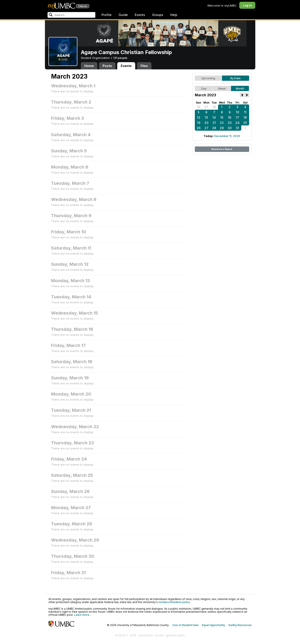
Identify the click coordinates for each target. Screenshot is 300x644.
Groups (158, 15)
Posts (107, 66)
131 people (120, 58)
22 (222, 123)
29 (222, 128)
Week (222, 88)
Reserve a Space (222, 149)
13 (206, 117)
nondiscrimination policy (174, 602)
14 (214, 117)
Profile (107, 15)
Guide (123, 15)
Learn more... (83, 615)
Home (89, 66)
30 (230, 128)
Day (204, 88)
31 (237, 128)
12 (199, 117)
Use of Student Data (186, 625)
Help (174, 15)
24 (237, 123)
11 (245, 112)
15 (222, 117)
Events (140, 15)
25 (245, 123)
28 (214, 107)
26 (199, 107)
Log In (247, 5)
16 (230, 117)
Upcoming (208, 78)
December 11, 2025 (227, 136)
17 (237, 117)
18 (245, 117)
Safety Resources (240, 625)
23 (230, 123)
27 (206, 107)
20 (206, 123)
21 (214, 123)
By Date (235, 78)
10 (237, 112)
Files (144, 66)
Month (240, 88)
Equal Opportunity (213, 625)
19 (199, 123)
